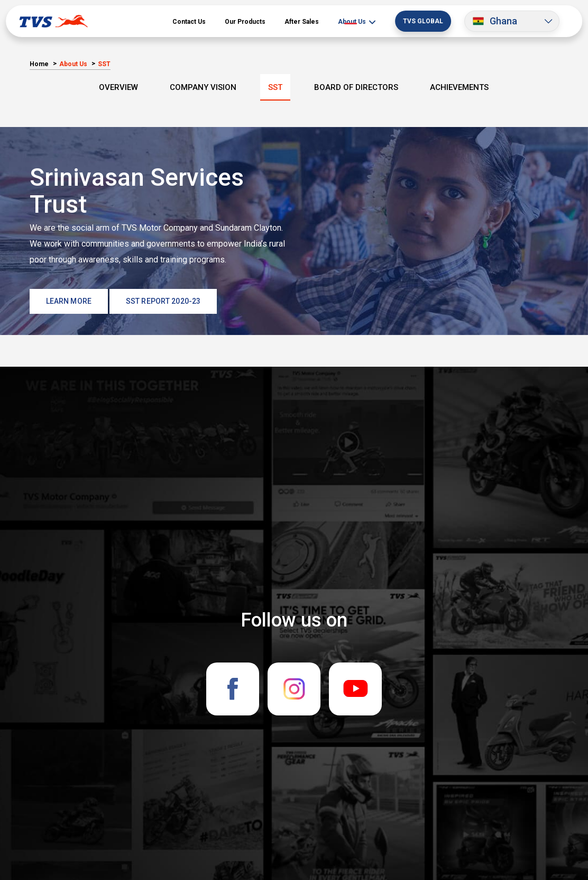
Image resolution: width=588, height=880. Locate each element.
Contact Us (189, 22)
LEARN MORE (69, 301)
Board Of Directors (356, 87)
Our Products (245, 22)
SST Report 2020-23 (163, 301)
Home (39, 64)
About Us (353, 22)
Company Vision (203, 87)
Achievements (459, 87)
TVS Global (423, 21)
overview (118, 87)
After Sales (302, 22)
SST (275, 87)
